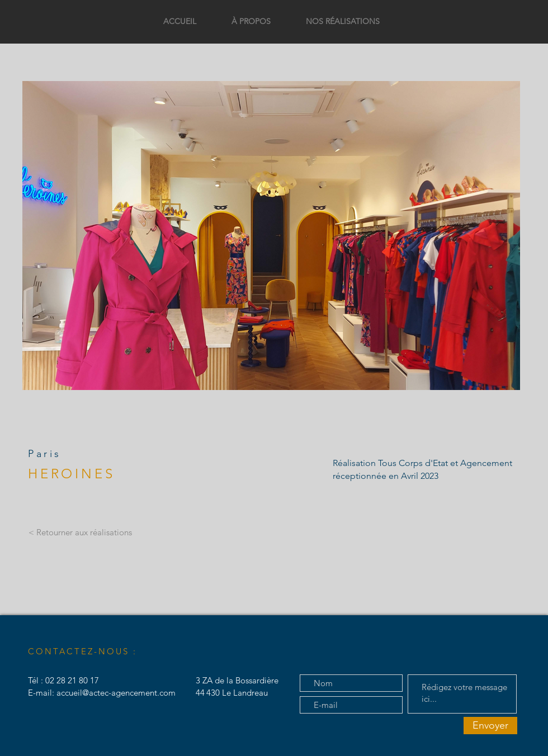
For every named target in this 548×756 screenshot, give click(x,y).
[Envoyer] (490, 726)
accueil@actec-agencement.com (116, 693)
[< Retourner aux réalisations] (80, 532)
